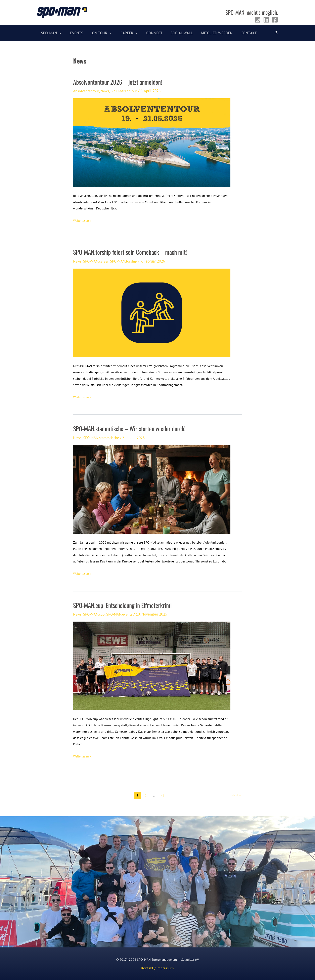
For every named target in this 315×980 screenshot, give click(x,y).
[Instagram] (258, 20)
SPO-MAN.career (97, 262)
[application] (59, 33)
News (106, 91)
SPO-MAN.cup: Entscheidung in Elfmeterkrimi (124, 606)
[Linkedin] (266, 20)
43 (163, 797)
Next (237, 797)
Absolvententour (86, 91)
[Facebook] (275, 20)
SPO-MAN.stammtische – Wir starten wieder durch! (131, 430)
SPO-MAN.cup (95, 616)
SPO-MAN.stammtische (102, 439)
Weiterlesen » (82, 221)
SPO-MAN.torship (126, 262)
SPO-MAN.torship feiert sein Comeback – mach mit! (131, 253)
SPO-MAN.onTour (125, 91)
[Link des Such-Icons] (276, 33)
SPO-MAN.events (122, 616)
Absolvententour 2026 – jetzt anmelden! (119, 82)
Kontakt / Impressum (157, 968)
